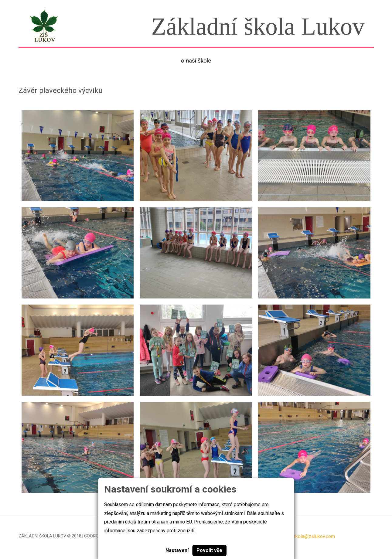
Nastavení (177, 550)
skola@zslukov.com (314, 536)
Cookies (93, 536)
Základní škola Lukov (42, 536)
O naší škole (196, 61)
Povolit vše (209, 550)
